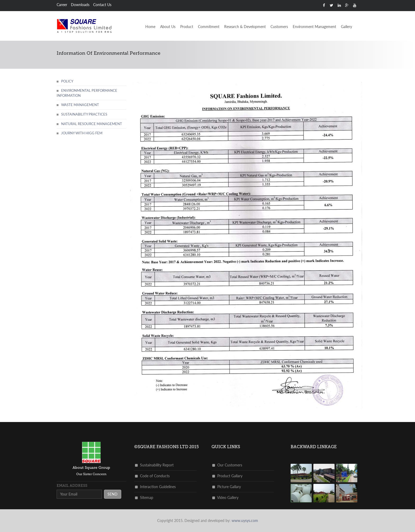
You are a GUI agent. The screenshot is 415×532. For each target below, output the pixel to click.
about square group (91, 468)
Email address (72, 486)
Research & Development (245, 27)
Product (187, 27)
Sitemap (144, 497)
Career (62, 5)
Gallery (346, 27)
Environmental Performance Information (87, 93)
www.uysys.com (245, 520)
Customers (279, 27)
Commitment (209, 27)
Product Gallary (227, 476)
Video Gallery (225, 497)
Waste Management (80, 105)
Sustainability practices (84, 114)
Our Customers (227, 465)
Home (150, 27)
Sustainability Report (154, 465)
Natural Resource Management (92, 124)
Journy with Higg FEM (82, 133)
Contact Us (102, 5)
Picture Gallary (227, 487)
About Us (168, 27)
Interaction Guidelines (155, 487)
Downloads (80, 5)
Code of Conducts (152, 476)
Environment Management (314, 27)
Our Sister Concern (91, 474)
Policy (67, 81)
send (112, 494)
